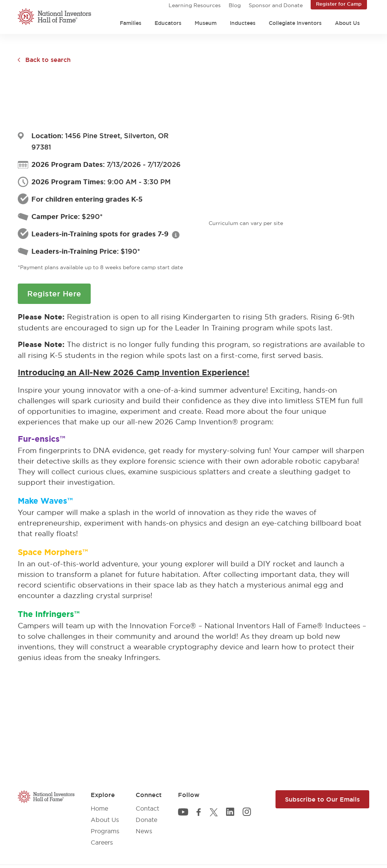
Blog (235, 5)
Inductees (243, 23)
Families (131, 23)
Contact (147, 808)
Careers (102, 842)
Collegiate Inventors (295, 23)
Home (99, 808)
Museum (206, 23)
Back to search (48, 60)
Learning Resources (195, 5)
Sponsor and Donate (276, 5)
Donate (146, 820)
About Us (347, 23)
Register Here (54, 294)
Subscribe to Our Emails (322, 799)
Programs (105, 831)
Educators (168, 23)
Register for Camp (339, 4)
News (144, 831)
